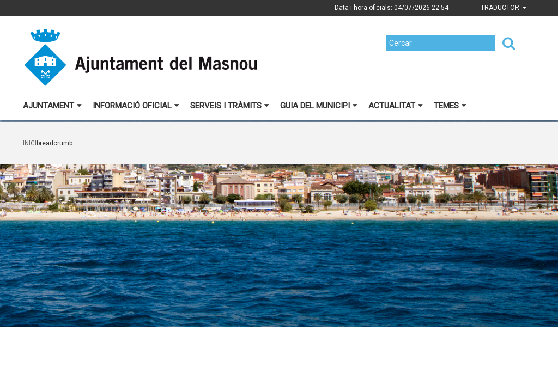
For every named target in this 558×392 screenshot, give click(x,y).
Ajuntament (52, 106)
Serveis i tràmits (230, 106)
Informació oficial (136, 106)
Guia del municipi (319, 106)
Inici (30, 143)
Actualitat (396, 106)
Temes (450, 106)
